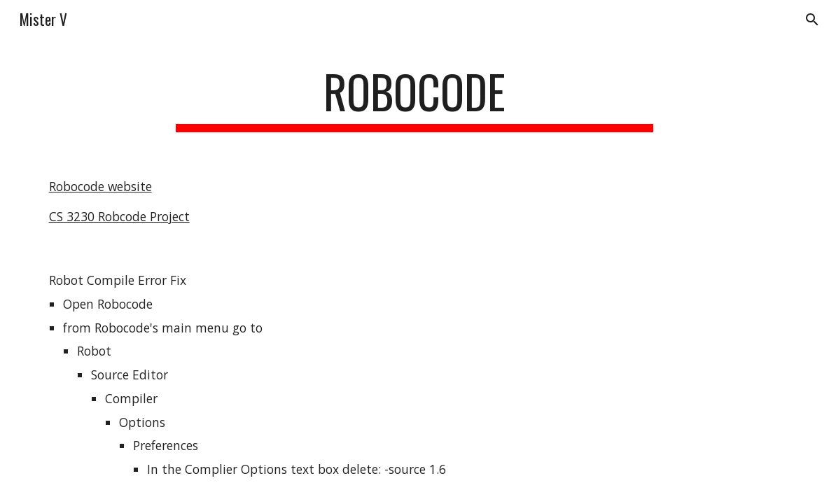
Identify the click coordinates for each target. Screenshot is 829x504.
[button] (812, 20)
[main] (415, 98)
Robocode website (100, 186)
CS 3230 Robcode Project (119, 216)
